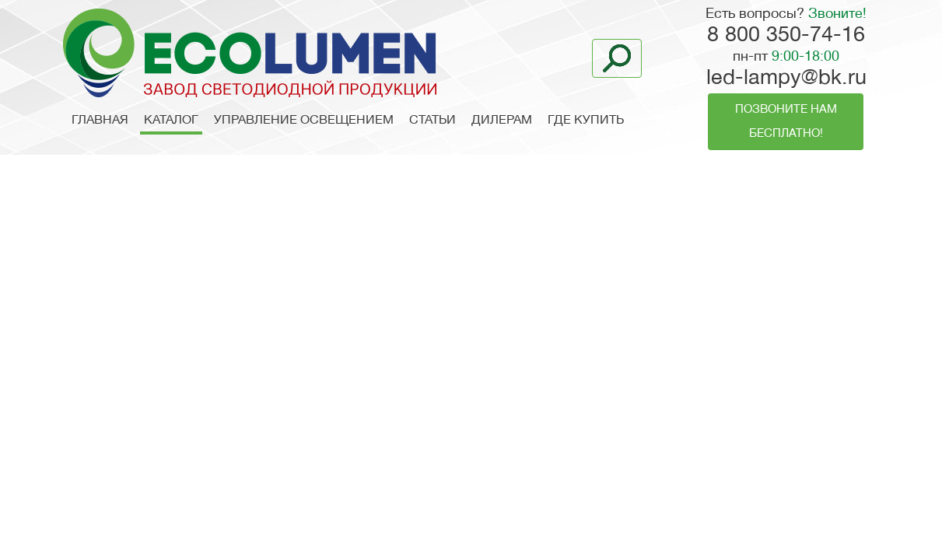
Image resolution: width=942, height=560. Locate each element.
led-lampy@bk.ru (786, 79)
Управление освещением (304, 121)
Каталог (171, 121)
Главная (100, 121)
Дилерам (502, 121)
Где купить (586, 121)
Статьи (432, 121)
